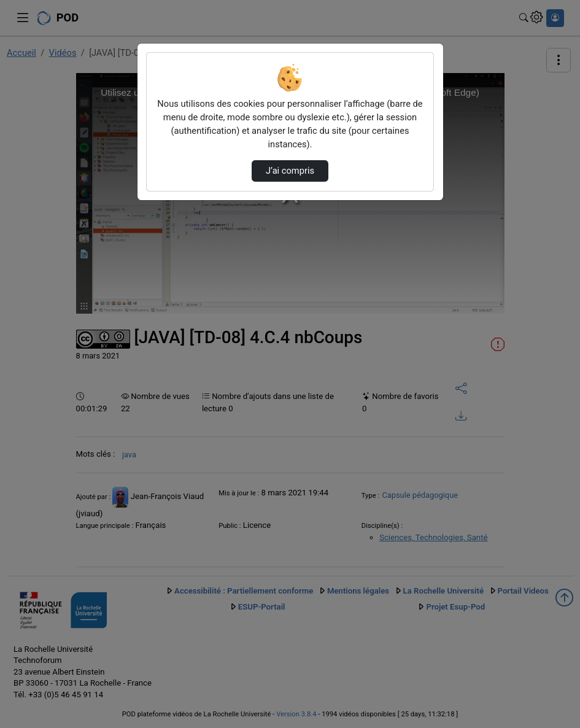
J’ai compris (290, 171)
